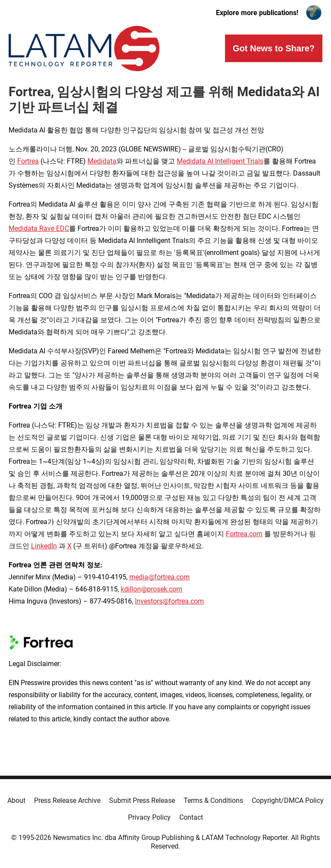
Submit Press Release (142, 800)
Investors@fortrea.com (169, 601)
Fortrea (28, 161)
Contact (191, 817)
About (16, 800)
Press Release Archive (67, 800)
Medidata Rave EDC (39, 228)
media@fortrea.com (159, 577)
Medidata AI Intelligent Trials (220, 161)
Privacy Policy (149, 817)
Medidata (102, 161)
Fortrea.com (244, 534)
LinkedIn (44, 546)
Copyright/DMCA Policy (288, 800)
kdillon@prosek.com (151, 589)
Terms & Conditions (213, 800)
